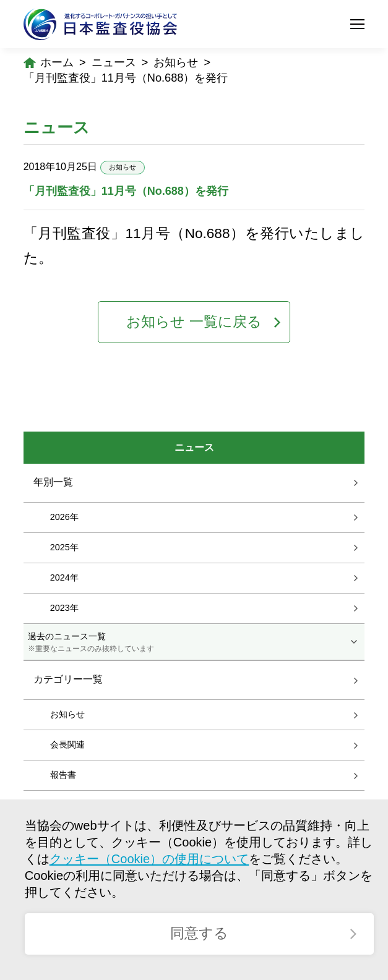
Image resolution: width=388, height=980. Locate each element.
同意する (199, 933)
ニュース (114, 62)
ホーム (57, 62)
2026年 (64, 517)
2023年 (64, 608)
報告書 (63, 775)
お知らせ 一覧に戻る (194, 322)
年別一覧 (53, 482)
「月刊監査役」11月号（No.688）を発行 (126, 78)
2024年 (64, 577)
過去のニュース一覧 (194, 642)
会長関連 (67, 744)
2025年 (64, 547)
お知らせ (176, 62)
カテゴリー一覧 (68, 680)
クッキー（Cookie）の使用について (149, 859)
